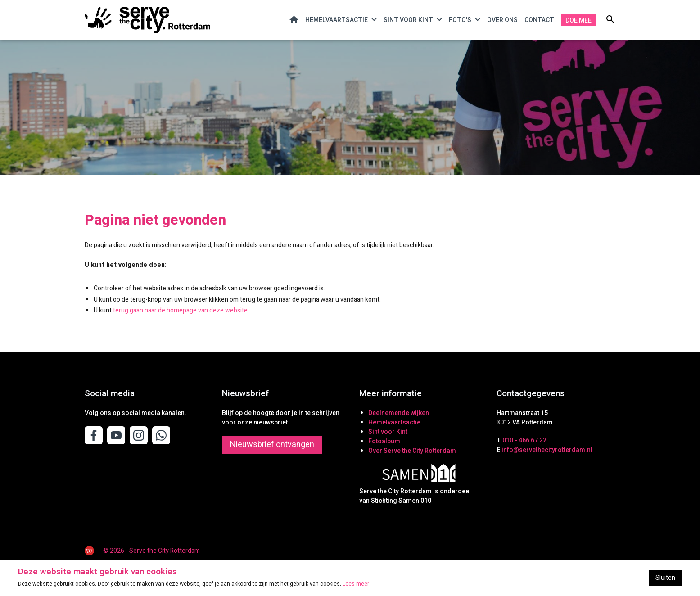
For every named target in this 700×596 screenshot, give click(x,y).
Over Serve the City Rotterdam (412, 451)
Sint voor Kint (408, 20)
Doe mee (578, 20)
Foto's (460, 20)
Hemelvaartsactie (336, 20)
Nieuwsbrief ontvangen (272, 445)
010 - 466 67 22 (524, 440)
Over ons (502, 20)
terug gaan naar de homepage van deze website (180, 311)
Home (294, 20)
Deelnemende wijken (399, 413)
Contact (539, 20)
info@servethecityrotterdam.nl (547, 450)
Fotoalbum (384, 441)
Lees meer (356, 584)
